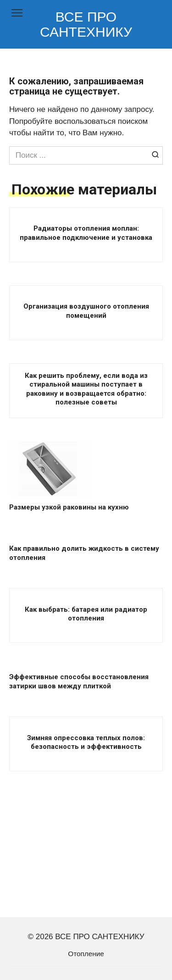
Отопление (86, 954)
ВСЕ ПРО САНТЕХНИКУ (86, 24)
